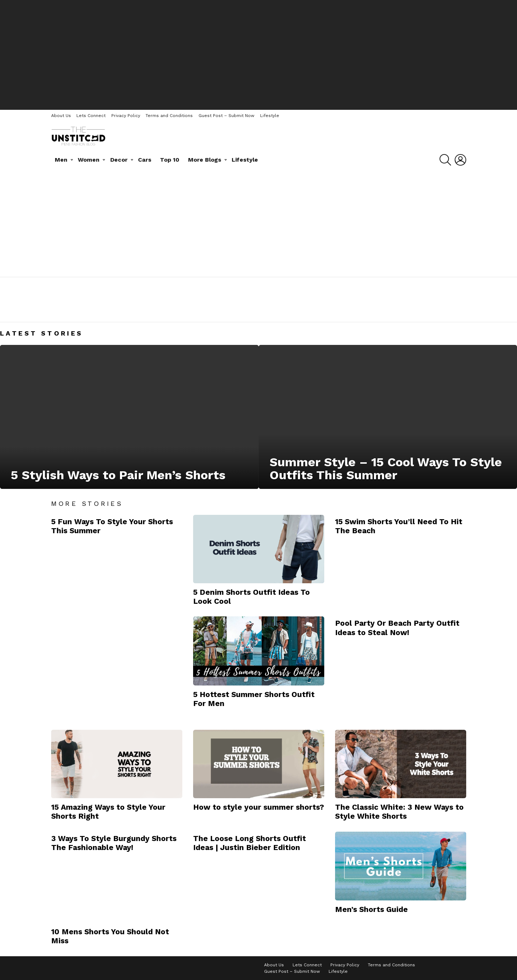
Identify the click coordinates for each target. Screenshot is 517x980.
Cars (145, 160)
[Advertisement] (259, 54)
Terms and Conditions (169, 116)
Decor (119, 160)
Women (89, 160)
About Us (61, 116)
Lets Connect (91, 116)
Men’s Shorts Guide (371, 909)
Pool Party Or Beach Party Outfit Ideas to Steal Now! (397, 628)
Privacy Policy (126, 116)
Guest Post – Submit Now (226, 116)
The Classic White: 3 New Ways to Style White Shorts (399, 812)
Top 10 (170, 160)
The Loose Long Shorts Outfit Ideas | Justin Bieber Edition (249, 843)
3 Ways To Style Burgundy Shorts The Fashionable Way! (114, 843)
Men (61, 160)
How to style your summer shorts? (258, 807)
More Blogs (205, 160)
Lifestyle (270, 116)
